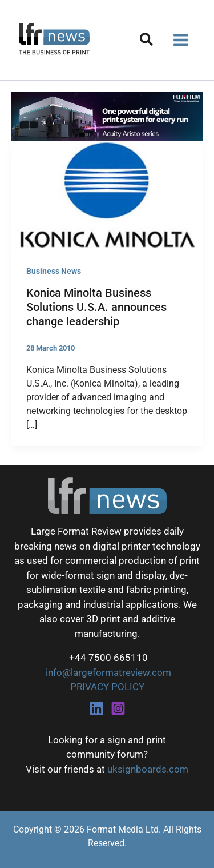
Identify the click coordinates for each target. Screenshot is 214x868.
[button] (147, 41)
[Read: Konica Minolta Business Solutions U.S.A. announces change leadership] (107, 194)
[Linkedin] (96, 708)
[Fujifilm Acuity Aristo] (107, 116)
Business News (54, 271)
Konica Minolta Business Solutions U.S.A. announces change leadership (96, 307)
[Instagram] (118, 708)
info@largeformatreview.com (107, 672)
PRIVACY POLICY (107, 687)
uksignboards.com (148, 769)
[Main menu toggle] (181, 40)
